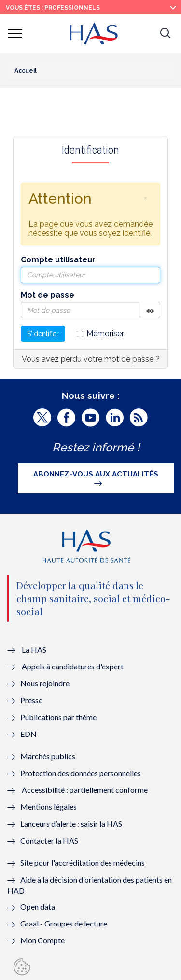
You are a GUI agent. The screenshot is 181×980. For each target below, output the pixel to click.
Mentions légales (49, 807)
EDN (28, 734)
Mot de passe (48, 295)
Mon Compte (42, 940)
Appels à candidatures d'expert (73, 666)
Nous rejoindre (45, 683)
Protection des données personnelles (81, 773)
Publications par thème (58, 717)
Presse (31, 700)
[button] (165, 34)
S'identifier (43, 334)
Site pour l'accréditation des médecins (83, 863)
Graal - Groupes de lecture (64, 923)
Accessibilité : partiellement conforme (85, 790)
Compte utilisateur (58, 260)
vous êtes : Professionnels (53, 8)
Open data (38, 906)
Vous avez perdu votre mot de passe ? (91, 359)
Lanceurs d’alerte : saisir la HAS (71, 823)
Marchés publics (49, 756)
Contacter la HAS (49, 840)
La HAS (34, 649)
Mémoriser (100, 333)
